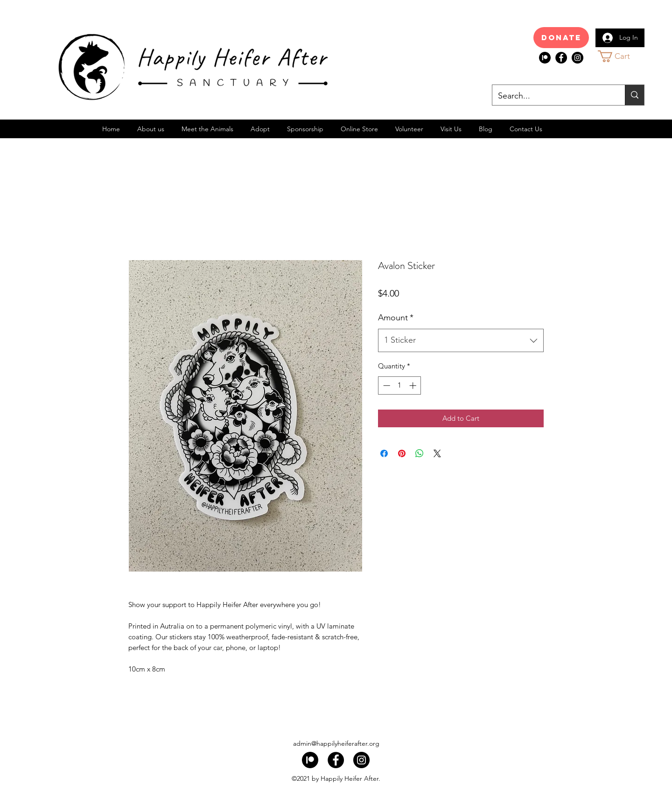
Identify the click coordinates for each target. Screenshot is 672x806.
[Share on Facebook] (384, 453)
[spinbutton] (400, 385)
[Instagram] (577, 58)
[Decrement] (386, 385)
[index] (545, 58)
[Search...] (552, 96)
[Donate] (561, 38)
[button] (622, 56)
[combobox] (461, 340)
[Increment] (414, 385)
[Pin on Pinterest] (402, 453)
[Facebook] (561, 58)
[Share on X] (437, 453)
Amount (396, 318)
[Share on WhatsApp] (420, 453)
